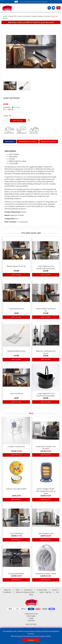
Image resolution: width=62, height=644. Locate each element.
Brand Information (49, 141)
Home (5, 16)
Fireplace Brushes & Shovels (41, 16)
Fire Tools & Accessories (22, 16)
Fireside (11, 16)
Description (10, 141)
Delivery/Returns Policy (28, 141)
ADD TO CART (18, 121)
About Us (8, 590)
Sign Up (49, 592)
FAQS (18, 590)
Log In (42, 592)
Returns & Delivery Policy (25, 592)
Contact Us (28, 590)
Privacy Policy (42, 590)
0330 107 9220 (31, 22)
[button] (7, 76)
